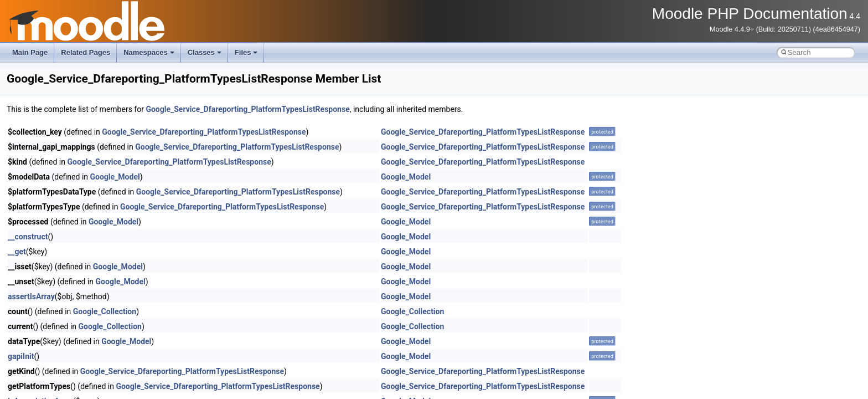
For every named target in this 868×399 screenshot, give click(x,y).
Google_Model (115, 177)
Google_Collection (105, 311)
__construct (28, 237)
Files (246, 52)
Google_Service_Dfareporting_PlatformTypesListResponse (247, 109)
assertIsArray (31, 296)
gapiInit (21, 356)
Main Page (30, 52)
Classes (205, 52)
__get (17, 252)
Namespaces (149, 52)
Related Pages (86, 52)
